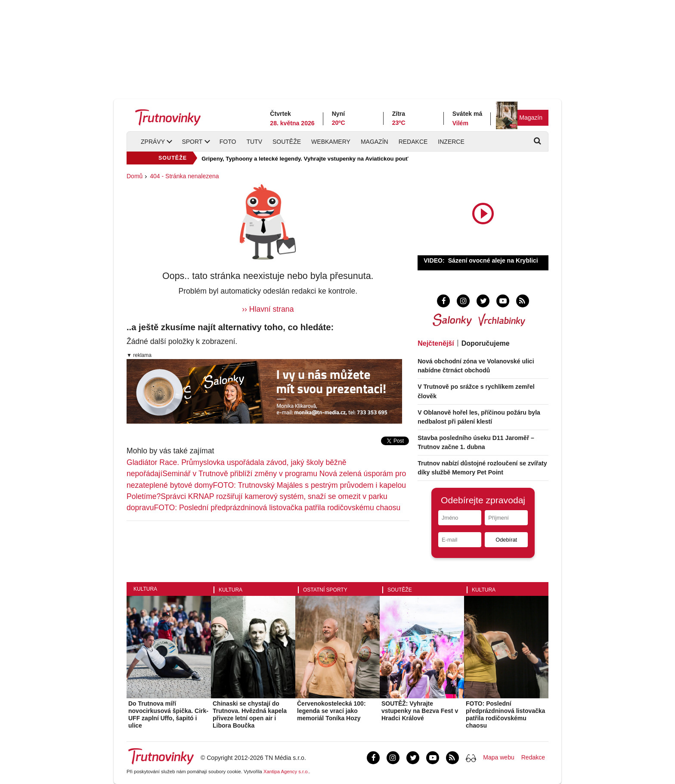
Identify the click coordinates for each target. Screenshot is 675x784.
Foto (228, 142)
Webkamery (331, 142)
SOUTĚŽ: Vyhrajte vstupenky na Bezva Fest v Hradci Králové (420, 711)
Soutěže (287, 142)
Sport (192, 142)
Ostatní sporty (325, 590)
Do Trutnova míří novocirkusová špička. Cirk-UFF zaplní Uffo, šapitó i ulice (168, 714)
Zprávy (153, 142)
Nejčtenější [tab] (436, 343)
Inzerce (451, 142)
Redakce (413, 142)
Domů (135, 176)
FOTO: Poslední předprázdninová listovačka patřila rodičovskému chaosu (277, 508)
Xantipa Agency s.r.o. (286, 772)
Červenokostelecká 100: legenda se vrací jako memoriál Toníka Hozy (331, 711)
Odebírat (506, 540)
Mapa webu (499, 757)
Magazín (531, 118)
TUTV (254, 142)
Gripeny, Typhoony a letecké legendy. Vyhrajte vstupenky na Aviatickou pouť (305, 159)
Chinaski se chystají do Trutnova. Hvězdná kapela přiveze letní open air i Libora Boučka (250, 714)
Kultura (145, 589)
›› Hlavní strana (268, 309)
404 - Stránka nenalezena (184, 176)
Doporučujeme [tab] (486, 343)
